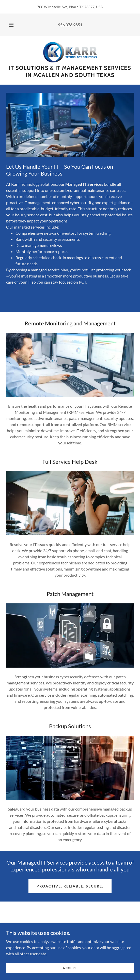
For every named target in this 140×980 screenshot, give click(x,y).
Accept (70, 968)
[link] (70, 52)
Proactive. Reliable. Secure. (70, 886)
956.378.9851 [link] (70, 25)
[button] (12, 25)
